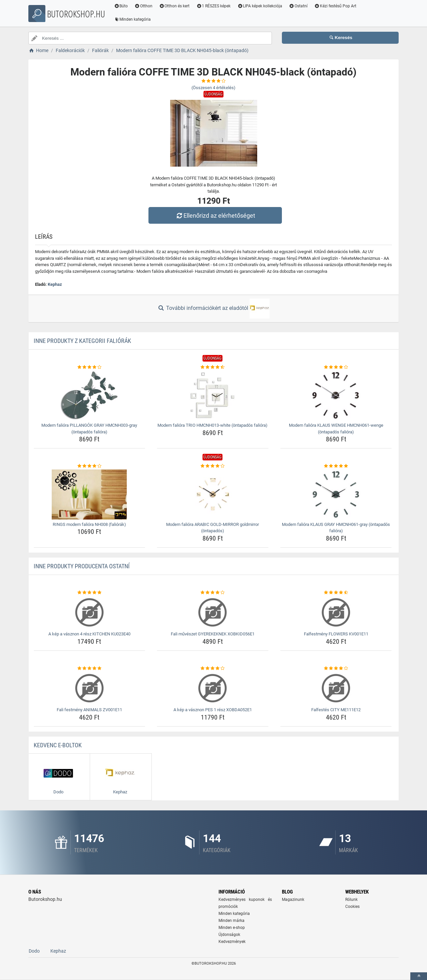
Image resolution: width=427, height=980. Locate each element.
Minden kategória (133, 19)
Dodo (34, 951)
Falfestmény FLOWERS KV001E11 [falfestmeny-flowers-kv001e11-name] (336, 634)
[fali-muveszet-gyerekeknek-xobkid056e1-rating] (213, 593)
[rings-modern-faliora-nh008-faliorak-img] (90, 495)
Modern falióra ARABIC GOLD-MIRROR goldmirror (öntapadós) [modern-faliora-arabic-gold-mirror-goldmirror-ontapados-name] (212, 528)
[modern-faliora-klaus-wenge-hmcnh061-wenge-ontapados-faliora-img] (336, 395)
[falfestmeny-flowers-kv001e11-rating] (336, 593)
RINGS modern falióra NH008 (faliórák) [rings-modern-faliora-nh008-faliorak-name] (89, 524)
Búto (121, 6)
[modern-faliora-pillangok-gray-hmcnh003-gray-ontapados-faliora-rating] (90, 367)
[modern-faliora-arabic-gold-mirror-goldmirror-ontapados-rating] (213, 466)
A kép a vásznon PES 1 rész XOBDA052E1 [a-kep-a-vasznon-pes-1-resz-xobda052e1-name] (213, 710)
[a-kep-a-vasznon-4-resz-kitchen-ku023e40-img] (90, 612)
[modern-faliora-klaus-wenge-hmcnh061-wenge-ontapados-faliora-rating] (336, 367)
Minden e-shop (232, 928)
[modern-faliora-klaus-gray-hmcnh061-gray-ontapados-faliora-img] (336, 495)
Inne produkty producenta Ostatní (82, 566)
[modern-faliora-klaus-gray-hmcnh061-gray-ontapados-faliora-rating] (336, 466)
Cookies (352, 907)
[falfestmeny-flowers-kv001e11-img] (336, 612)
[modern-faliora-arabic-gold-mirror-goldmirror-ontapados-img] (213, 495)
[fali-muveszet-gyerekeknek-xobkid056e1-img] (213, 612)
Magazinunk (293, 900)
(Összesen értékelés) (213, 88)
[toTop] (419, 976)
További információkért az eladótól (213, 309)
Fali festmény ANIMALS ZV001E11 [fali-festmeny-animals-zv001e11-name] (89, 710)
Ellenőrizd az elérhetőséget (215, 216)
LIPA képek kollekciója (260, 6)
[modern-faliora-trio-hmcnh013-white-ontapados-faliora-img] (213, 395)
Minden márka (232, 921)
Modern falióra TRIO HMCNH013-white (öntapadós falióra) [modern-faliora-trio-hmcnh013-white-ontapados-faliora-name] (212, 425)
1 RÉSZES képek (214, 6)
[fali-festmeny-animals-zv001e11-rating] (90, 668)
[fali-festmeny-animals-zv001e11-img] (90, 688)
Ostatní (299, 6)
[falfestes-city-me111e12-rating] (336, 668)
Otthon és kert (175, 6)
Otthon (144, 6)
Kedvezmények (232, 942)
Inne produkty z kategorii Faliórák (82, 341)
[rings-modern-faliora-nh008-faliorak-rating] (90, 466)
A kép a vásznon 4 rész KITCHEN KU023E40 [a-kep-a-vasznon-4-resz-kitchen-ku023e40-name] (89, 634)
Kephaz (55, 284)
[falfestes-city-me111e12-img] (336, 688)
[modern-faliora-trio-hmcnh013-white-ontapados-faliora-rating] (213, 367)
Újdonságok (229, 935)
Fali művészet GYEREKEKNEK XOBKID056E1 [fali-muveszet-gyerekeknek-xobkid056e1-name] (213, 634)
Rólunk (351, 900)
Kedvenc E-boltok (58, 745)
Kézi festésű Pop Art (336, 6)
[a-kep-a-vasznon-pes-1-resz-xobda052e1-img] (213, 688)
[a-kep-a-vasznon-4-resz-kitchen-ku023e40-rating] (90, 593)
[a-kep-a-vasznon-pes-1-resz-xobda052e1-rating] (213, 668)
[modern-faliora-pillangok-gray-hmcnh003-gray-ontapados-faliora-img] (90, 395)
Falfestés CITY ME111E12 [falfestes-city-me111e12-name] (336, 710)
